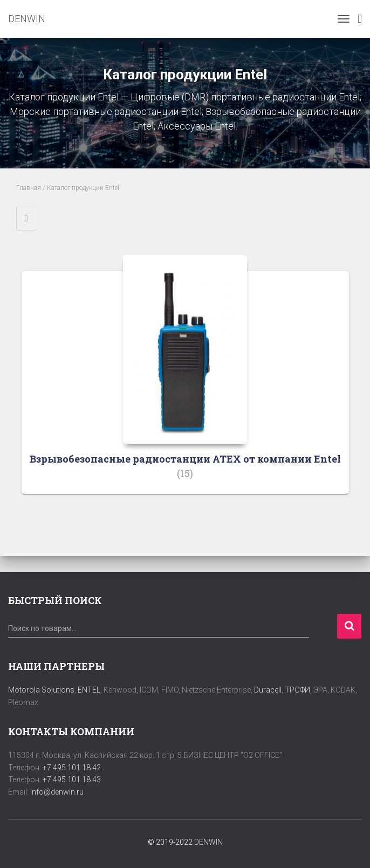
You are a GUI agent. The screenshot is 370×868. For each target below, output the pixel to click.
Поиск (349, 626)
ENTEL (89, 690)
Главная (29, 188)
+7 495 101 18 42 (72, 768)
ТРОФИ (297, 690)
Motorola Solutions (41, 690)
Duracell (268, 690)
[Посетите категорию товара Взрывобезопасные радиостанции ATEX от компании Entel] (185, 382)
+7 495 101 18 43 (72, 779)
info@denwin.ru (57, 792)
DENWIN (208, 842)
